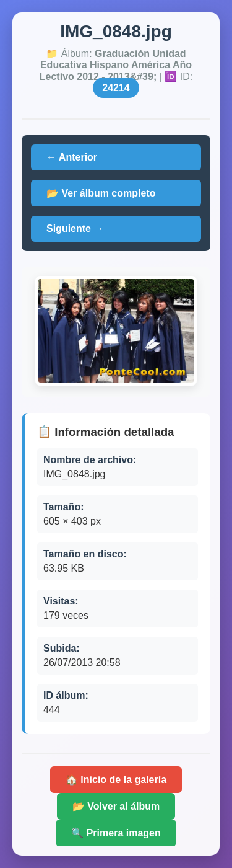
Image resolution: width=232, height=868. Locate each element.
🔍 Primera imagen (116, 833)
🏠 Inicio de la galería (116, 780)
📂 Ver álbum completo (101, 193)
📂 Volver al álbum (116, 806)
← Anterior (72, 157)
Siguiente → (75, 228)
